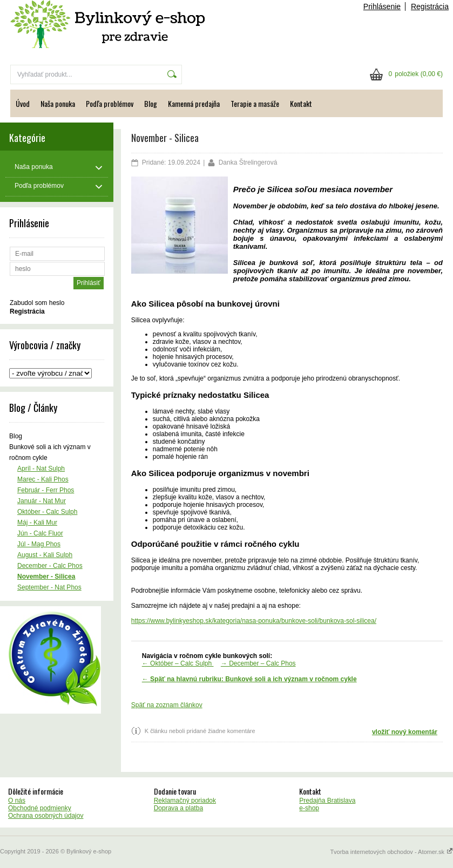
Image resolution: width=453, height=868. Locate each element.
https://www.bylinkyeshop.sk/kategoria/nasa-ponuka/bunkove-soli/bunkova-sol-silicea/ (254, 621)
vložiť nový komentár (405, 732)
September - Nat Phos (49, 587)
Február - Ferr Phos (46, 490)
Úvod (23, 103)
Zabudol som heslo (37, 303)
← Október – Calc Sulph (178, 663)
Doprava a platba (178, 808)
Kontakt (301, 103)
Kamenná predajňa (194, 103)
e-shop (309, 808)
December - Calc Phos (50, 566)
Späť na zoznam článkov (167, 705)
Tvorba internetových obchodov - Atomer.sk (391, 852)
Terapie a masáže (255, 103)
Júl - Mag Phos (39, 544)
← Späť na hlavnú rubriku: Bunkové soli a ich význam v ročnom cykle (249, 679)
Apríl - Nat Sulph (41, 469)
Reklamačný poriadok (185, 801)
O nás (17, 801)
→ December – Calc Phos (258, 663)
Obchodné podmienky (40, 808)
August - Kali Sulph (45, 555)
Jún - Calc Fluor (40, 533)
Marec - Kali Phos (43, 479)
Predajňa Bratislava (327, 801)
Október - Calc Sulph (47, 512)
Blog (151, 103)
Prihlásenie (382, 6)
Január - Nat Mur (42, 501)
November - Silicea (46, 577)
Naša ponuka (58, 103)
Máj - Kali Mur (37, 523)
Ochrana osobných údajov (46, 816)
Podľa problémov (110, 103)
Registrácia (430, 6)
